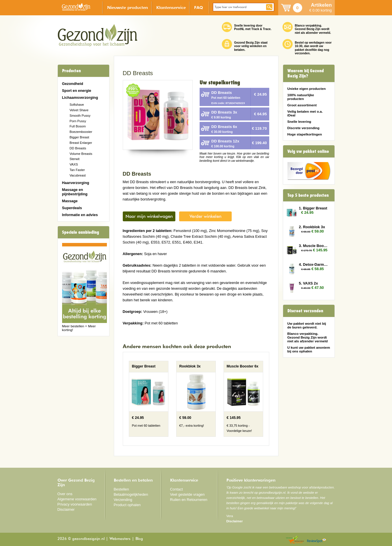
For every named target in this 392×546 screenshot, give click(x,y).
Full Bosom (78, 126)
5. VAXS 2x (309, 283)
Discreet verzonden (305, 311)
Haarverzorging (76, 183)
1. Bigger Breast (313, 208)
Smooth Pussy (80, 116)
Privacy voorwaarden (75, 504)
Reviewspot (317, 540)
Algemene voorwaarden (77, 499)
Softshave (77, 105)
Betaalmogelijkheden (131, 494)
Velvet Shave (79, 110)
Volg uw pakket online (308, 151)
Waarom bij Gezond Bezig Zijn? (306, 73)
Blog (139, 539)
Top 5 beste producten (308, 195)
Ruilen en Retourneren (189, 500)
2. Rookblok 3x (312, 227)
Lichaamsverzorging (80, 97)
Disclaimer (66, 509)
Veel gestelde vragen (187, 494)
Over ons (65, 494)
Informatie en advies (80, 215)
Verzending (123, 500)
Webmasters (120, 539)
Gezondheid (73, 84)
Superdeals (72, 208)
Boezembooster (81, 132)
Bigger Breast (79, 137)
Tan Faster (77, 170)
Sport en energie (77, 91)
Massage (70, 201)
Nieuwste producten (128, 7)
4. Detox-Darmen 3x (314, 264)
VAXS (74, 164)
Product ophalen (127, 505)
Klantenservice (171, 7)
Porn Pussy (78, 121)
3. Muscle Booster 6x (314, 246)
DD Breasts (78, 148)
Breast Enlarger (81, 143)
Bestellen (121, 489)
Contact (177, 489)
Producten (71, 71)
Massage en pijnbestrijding (75, 192)
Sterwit (75, 159)
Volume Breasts (81, 154)
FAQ (199, 7)
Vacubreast (78, 175)
